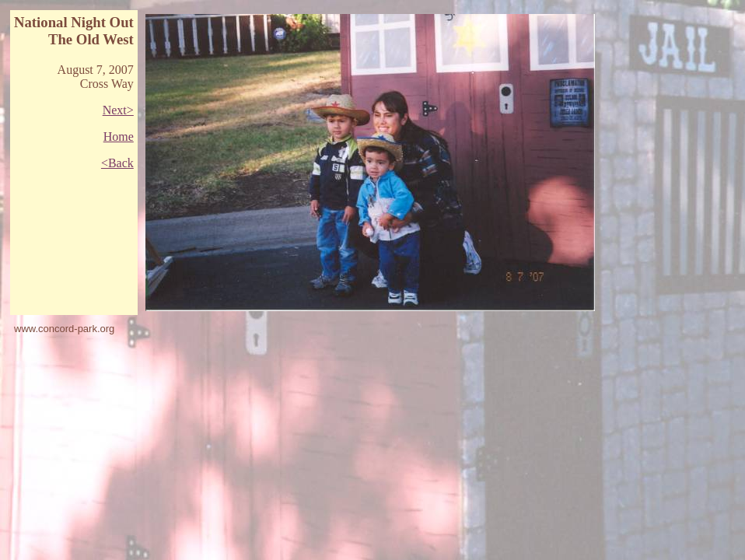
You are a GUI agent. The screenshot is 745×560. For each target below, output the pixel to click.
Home (119, 136)
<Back (117, 163)
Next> (118, 110)
